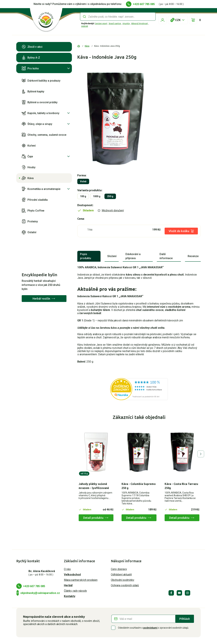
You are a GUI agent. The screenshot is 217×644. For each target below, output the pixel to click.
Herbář (68, 585)
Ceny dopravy (119, 569)
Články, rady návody (75, 591)
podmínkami (150, 628)
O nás (67, 569)
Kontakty (70, 596)
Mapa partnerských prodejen (81, 580)
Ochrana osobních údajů (125, 585)
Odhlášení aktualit (121, 575)
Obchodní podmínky (123, 580)
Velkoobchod (72, 575)
